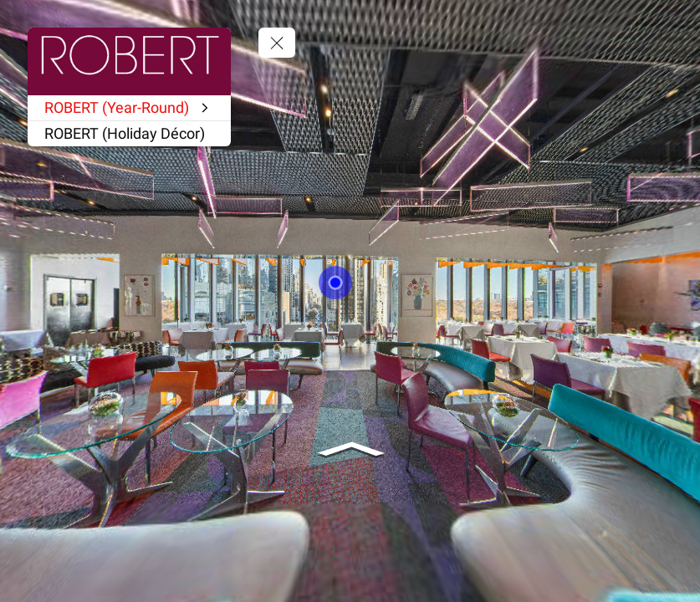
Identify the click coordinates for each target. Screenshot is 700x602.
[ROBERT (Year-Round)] (129, 108)
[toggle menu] (277, 43)
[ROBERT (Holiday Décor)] (129, 134)
